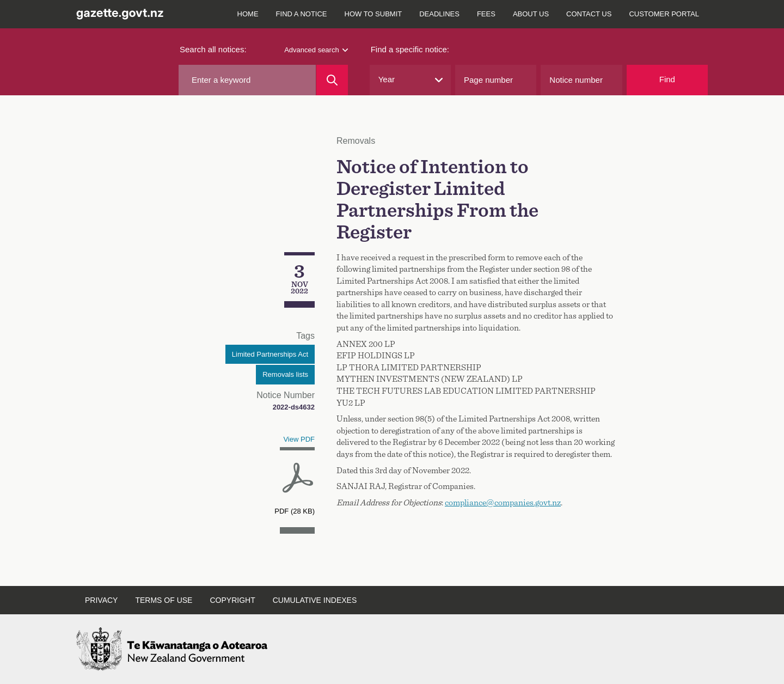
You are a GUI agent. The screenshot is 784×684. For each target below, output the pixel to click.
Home (248, 14)
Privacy (101, 600)
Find (667, 79)
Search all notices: (213, 49)
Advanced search (316, 50)
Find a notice (302, 14)
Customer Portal (664, 14)
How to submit (373, 14)
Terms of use (164, 600)
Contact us (589, 14)
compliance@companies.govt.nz (503, 503)
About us (531, 14)
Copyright (232, 600)
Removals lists (285, 374)
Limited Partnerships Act (270, 354)
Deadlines (439, 14)
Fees (486, 14)
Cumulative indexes (315, 600)
